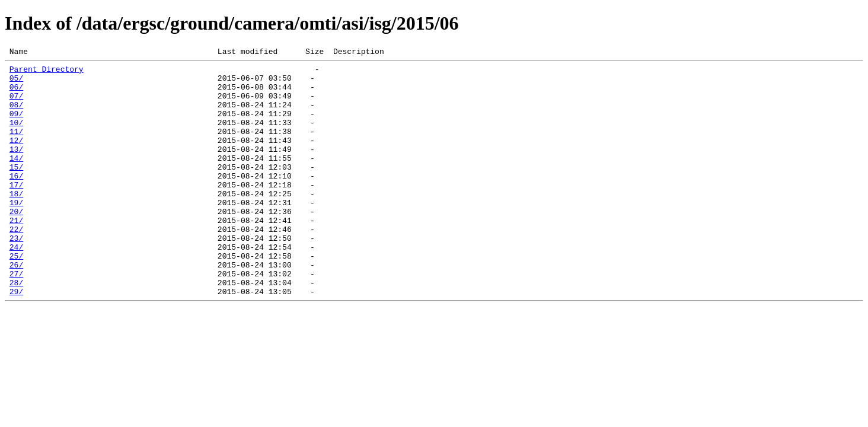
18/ (16, 222)
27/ (16, 318)
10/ (16, 136)
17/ (16, 211)
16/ (16, 200)
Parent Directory (47, 72)
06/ (16, 94)
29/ (16, 339)
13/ (16, 168)
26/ (16, 307)
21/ (16, 254)
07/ (16, 104)
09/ (16, 126)
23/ (16, 275)
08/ (16, 115)
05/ (16, 83)
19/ (16, 232)
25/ (16, 297)
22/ (16, 265)
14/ (16, 179)
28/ (16, 329)
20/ (16, 243)
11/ (16, 147)
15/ (16, 190)
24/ (16, 286)
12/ (16, 158)
